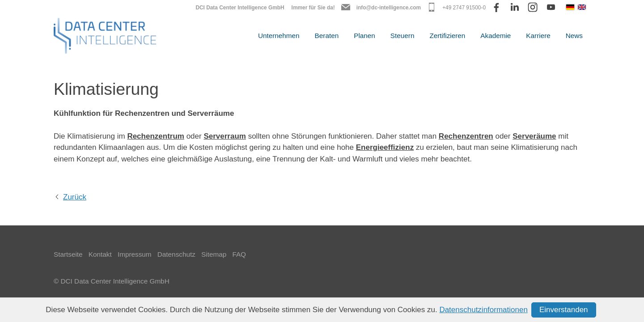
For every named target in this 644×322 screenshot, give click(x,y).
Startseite (68, 254)
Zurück (75, 197)
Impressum (135, 254)
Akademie (496, 36)
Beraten (327, 36)
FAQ (239, 254)
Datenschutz (176, 254)
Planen (364, 36)
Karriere (538, 36)
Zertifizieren (447, 36)
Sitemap (214, 254)
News (574, 36)
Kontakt (100, 254)
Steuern (402, 36)
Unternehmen (279, 36)
